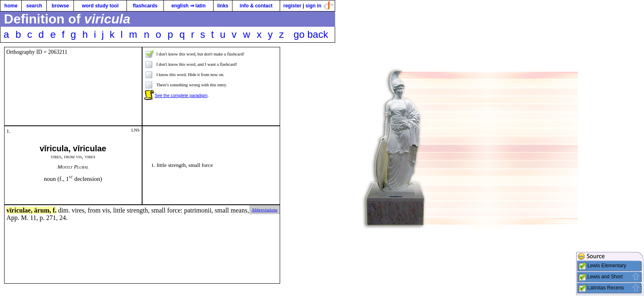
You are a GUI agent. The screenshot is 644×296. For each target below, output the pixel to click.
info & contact (256, 6)
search (34, 6)
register (292, 6)
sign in (314, 6)
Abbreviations (264, 210)
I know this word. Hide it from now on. (190, 75)
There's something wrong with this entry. (191, 85)
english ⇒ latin (188, 6)
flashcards (145, 6)
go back (311, 34)
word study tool (100, 6)
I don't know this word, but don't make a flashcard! (200, 54)
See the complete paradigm (181, 95)
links (223, 6)
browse (60, 6)
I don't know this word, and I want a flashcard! (197, 64)
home (11, 6)
